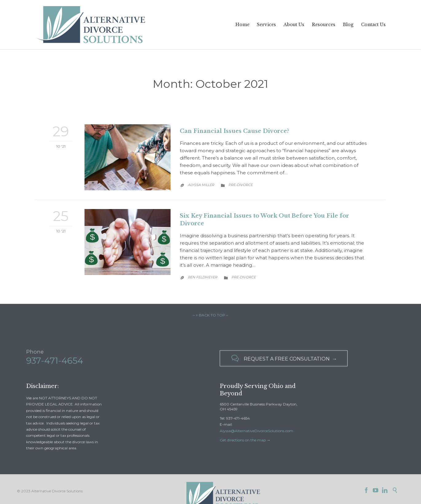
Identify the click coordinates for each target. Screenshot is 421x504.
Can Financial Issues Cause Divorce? (234, 131)
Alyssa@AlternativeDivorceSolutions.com (256, 431)
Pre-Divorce (240, 185)
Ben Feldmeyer (203, 277)
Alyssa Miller (201, 185)
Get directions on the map (243, 440)
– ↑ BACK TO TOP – (210, 315)
